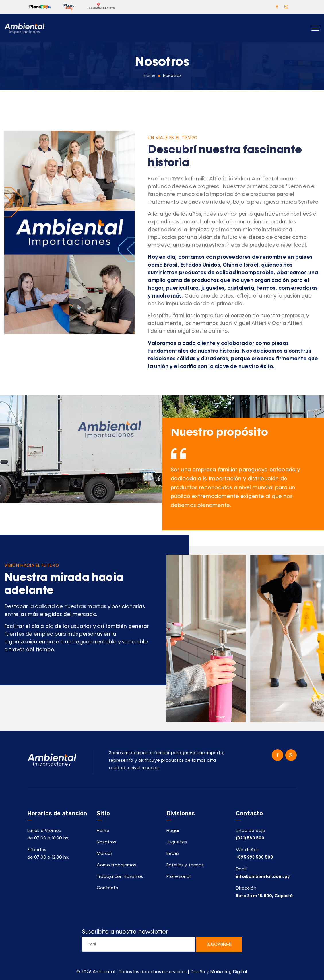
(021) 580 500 (250, 838)
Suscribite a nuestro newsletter (138, 940)
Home (149, 75)
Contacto (108, 888)
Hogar (173, 831)
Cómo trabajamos (116, 865)
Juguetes (177, 842)
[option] (243, 485)
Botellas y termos (185, 865)
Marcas (105, 854)
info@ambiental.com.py (263, 877)
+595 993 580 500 (255, 857)
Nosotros (106, 842)
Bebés (173, 854)
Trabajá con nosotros (120, 877)
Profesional (179, 877)
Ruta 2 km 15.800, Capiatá (264, 896)
